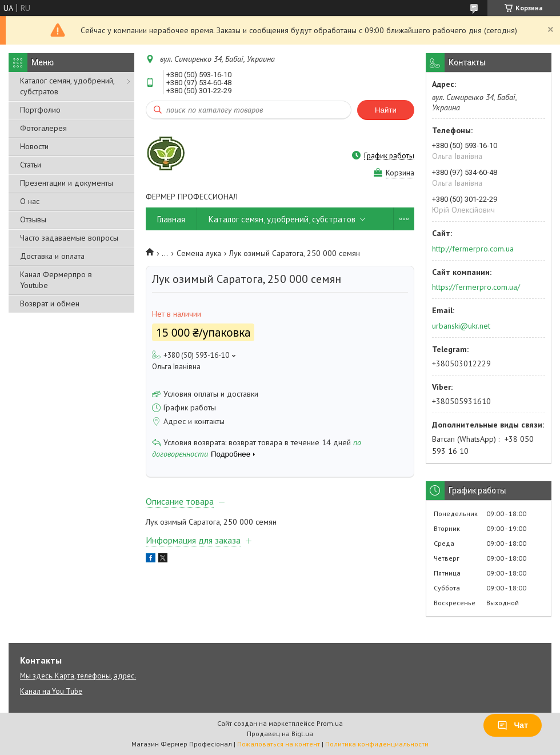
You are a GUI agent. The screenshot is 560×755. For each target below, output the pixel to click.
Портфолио (40, 110)
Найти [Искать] (386, 110)
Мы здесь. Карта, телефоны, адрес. (78, 676)
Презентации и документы (67, 183)
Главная (171, 219)
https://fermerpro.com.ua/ (476, 287)
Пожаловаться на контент (279, 744)
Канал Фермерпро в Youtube (56, 280)
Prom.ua (330, 723)
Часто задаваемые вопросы (69, 238)
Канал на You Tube (51, 691)
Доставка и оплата (52, 256)
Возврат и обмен (50, 303)
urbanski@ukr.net (461, 326)
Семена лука (199, 253)
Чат (513, 725)
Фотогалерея (43, 128)
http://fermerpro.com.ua (473, 249)
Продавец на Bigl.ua (280, 734)
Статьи (31, 165)
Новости (34, 146)
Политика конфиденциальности (377, 744)
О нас (30, 201)
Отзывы (33, 219)
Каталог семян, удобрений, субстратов (67, 86)
